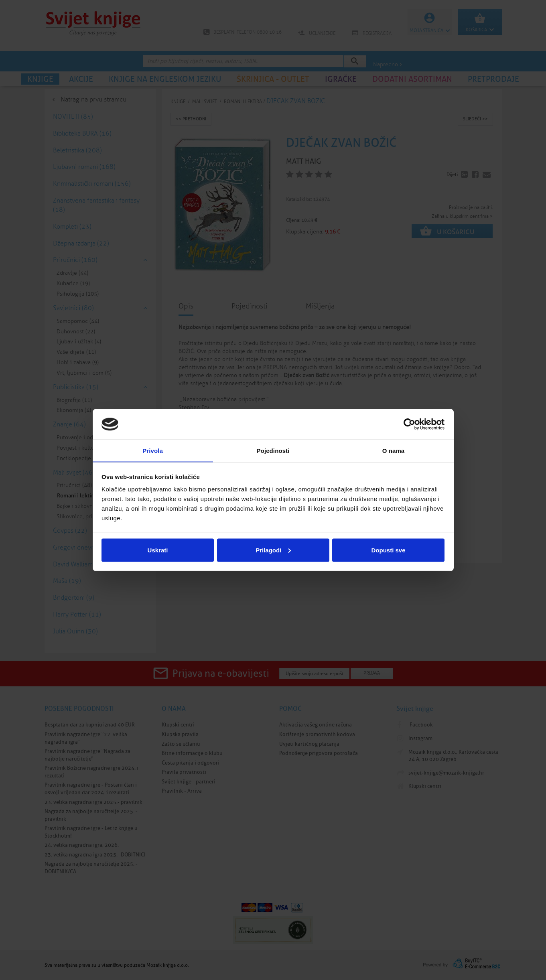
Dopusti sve (388, 550)
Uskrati (158, 550)
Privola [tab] (153, 450)
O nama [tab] (394, 450)
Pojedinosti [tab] (273, 450)
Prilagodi (273, 550)
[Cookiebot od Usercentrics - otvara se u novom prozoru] (409, 424)
